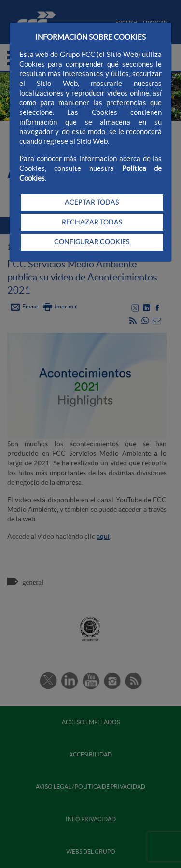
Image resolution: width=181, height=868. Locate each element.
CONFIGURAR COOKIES (92, 242)
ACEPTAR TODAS (92, 202)
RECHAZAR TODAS (92, 222)
